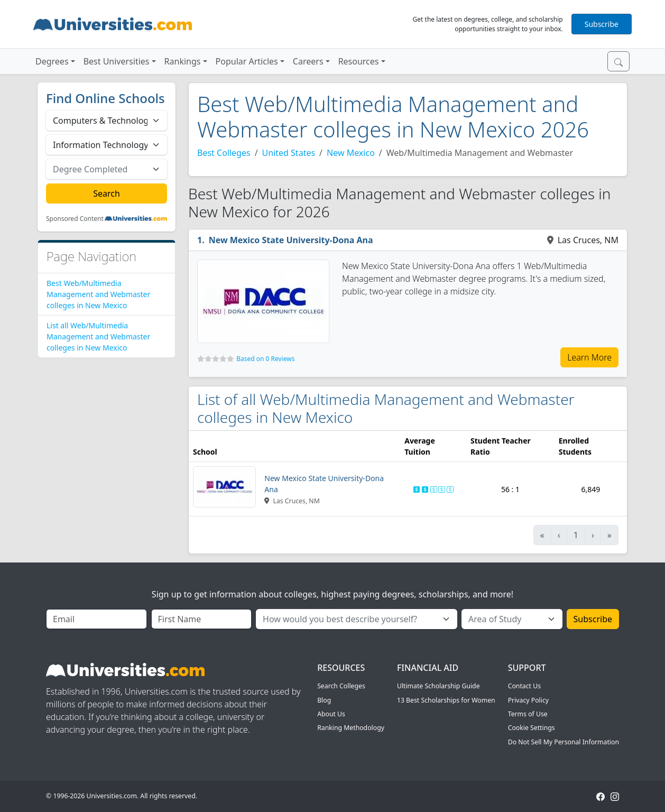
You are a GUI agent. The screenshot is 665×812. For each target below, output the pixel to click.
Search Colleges (341, 686)
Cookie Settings (532, 728)
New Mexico (351, 153)
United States (289, 153)
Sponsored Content (75, 219)
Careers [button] (308, 61)
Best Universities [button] (117, 61)
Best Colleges (224, 153)
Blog (324, 700)
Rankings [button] (183, 61)
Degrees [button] (52, 61)
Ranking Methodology (351, 728)
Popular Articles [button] (247, 61)
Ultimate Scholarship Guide (438, 686)
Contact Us (524, 686)
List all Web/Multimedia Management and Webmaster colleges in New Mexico (98, 336)
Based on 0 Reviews (265, 359)
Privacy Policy (528, 700)
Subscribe (602, 24)
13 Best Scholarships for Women (446, 700)
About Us (331, 714)
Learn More (589, 357)
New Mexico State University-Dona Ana (291, 240)
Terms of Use (528, 714)
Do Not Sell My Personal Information (564, 742)
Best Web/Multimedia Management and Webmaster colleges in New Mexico (98, 294)
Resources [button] (359, 61)
